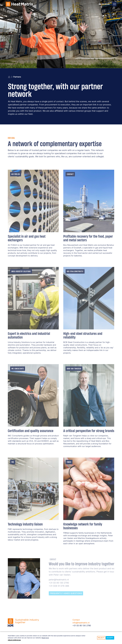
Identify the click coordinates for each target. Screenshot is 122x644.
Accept (110, 638)
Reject (101, 638)
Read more (45, 638)
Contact (76, 620)
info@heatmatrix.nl (81, 623)
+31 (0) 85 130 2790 (82, 626)
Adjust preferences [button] (14, 640)
